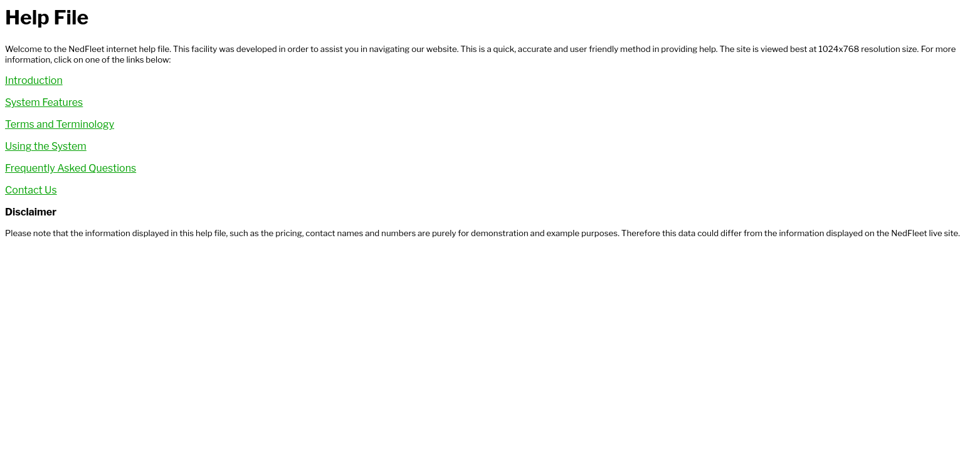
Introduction (34, 80)
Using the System (46, 146)
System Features (44, 102)
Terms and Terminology (60, 124)
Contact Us (31, 190)
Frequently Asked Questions (71, 168)
